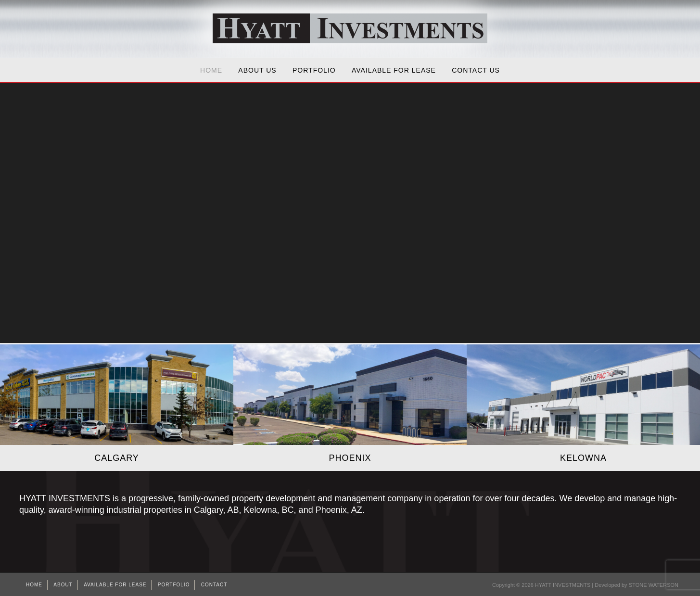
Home (211, 70)
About (63, 585)
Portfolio (314, 70)
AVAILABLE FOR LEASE (394, 70)
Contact (214, 585)
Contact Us (476, 70)
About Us (257, 70)
